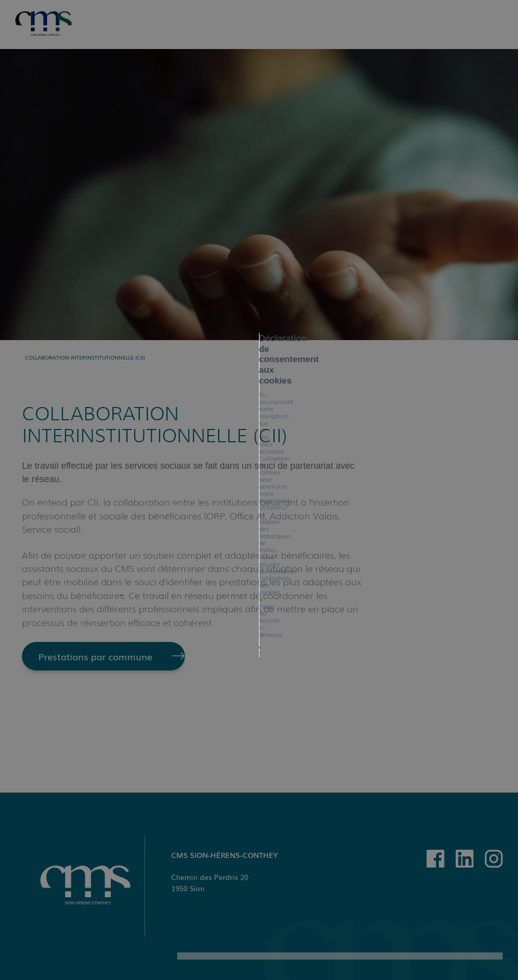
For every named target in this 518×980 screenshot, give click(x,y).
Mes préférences (276, 523)
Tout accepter (150, 523)
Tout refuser (210, 523)
